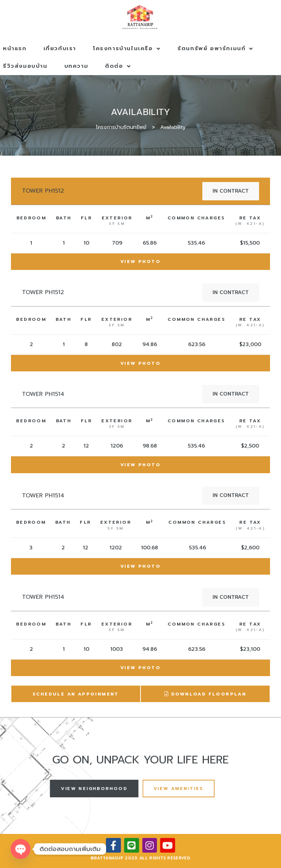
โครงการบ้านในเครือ (127, 48)
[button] (82, 788)
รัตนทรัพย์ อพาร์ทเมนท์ (216, 48)
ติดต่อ (118, 66)
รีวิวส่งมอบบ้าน (25, 66)
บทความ (76, 66)
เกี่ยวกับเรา (60, 48)
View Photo (140, 261)
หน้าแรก (15, 48)
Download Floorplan (205, 695)
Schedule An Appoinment (76, 694)
